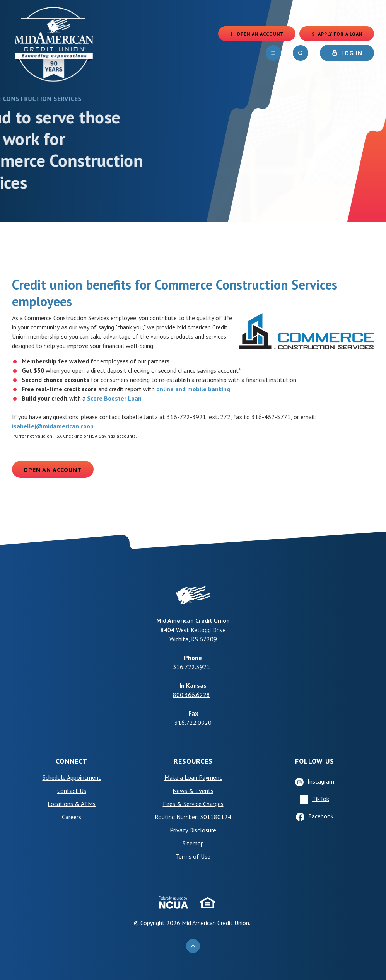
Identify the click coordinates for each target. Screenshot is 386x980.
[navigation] (273, 54)
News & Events (193, 791)
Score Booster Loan (114, 398)
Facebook (321, 816)
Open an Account (53, 470)
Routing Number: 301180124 (193, 817)
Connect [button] (72, 761)
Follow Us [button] (315, 761)
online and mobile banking (193, 389)
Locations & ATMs (72, 804)
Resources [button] (193, 761)
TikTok (321, 799)
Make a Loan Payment (193, 777)
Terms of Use (193, 856)
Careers (72, 817)
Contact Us (72, 791)
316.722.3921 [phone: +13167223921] (191, 667)
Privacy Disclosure (193, 830)
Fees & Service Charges (193, 804)
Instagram (321, 781)
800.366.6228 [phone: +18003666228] (191, 695)
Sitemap (193, 843)
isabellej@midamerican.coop (53, 426)
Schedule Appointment (72, 777)
